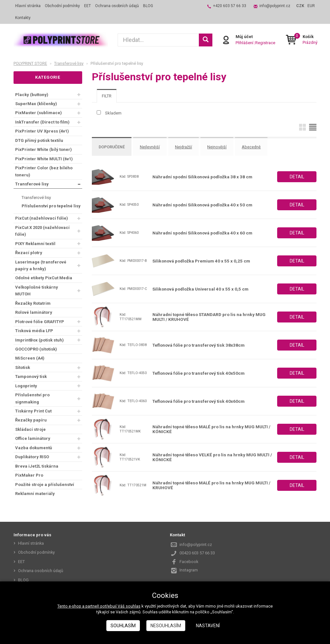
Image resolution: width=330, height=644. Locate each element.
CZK (300, 6)
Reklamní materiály (35, 494)
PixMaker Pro (29, 475)
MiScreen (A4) (30, 358)
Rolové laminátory (34, 312)
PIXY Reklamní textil (35, 244)
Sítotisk (23, 367)
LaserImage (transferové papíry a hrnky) (41, 265)
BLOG (148, 6)
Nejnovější (221, 147)
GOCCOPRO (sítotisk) (36, 349)
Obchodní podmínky (62, 6)
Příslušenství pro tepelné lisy (51, 206)
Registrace (265, 43)
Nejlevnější (153, 147)
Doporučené (113, 147)
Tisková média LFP (34, 331)
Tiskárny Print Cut (33, 411)
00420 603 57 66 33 (197, 552)
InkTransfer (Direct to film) (42, 122)
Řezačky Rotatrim (33, 303)
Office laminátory (33, 438)
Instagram (189, 569)
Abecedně (257, 147)
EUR (311, 6)
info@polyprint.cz (275, 6)
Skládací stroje (30, 429)
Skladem (113, 113)
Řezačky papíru (31, 420)
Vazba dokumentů (34, 448)
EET (87, 6)
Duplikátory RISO (32, 457)
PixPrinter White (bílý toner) (44, 149)
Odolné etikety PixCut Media (44, 278)
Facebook (189, 560)
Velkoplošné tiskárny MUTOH (37, 291)
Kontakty (23, 18)
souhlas (134, 606)
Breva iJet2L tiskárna (37, 466)
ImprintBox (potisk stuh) (39, 340)
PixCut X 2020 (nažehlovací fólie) (42, 231)
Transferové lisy (32, 184)
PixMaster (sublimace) (39, 113)
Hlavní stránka (28, 6)
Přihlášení (244, 43)
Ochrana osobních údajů (117, 6)
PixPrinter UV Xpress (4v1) (42, 131)
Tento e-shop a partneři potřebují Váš (92, 606)
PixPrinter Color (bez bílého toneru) (44, 171)
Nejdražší (187, 147)
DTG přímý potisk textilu (39, 140)
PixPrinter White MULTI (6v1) (44, 159)
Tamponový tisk (31, 376)
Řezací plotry (29, 253)
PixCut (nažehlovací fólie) (42, 218)
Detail (297, 175)
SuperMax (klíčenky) (36, 104)
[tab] (107, 96)
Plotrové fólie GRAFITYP (40, 322)
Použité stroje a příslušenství (45, 485)
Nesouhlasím (166, 626)
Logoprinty (26, 386)
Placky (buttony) (32, 95)
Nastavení (208, 626)
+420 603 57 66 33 (230, 6)
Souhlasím (123, 626)
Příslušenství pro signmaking (32, 398)
